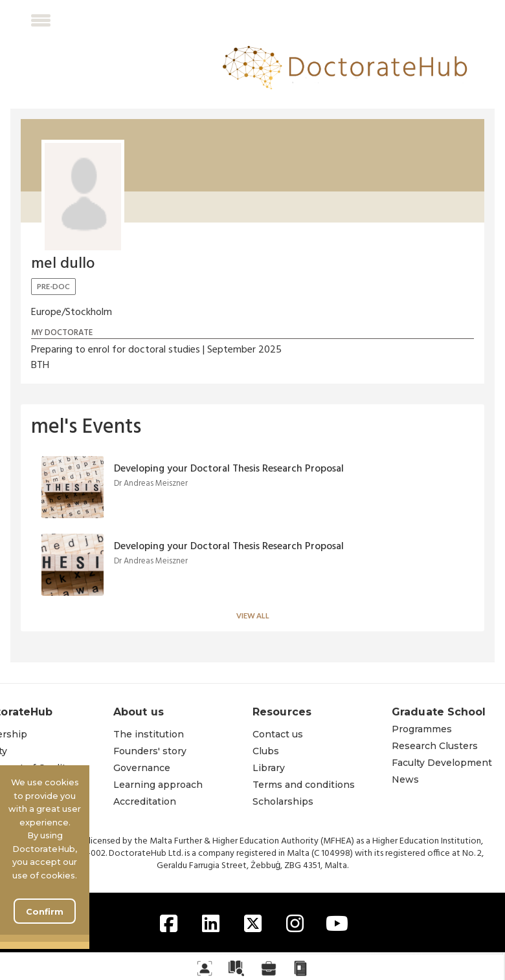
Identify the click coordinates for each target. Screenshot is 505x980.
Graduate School (439, 712)
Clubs (266, 751)
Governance (142, 768)
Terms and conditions (304, 785)
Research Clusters (435, 746)
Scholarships (283, 801)
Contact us (278, 734)
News (405, 779)
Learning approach (158, 785)
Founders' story (150, 751)
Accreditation (145, 801)
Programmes (422, 729)
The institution (149, 734)
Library (269, 768)
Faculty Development (442, 763)
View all (253, 615)
